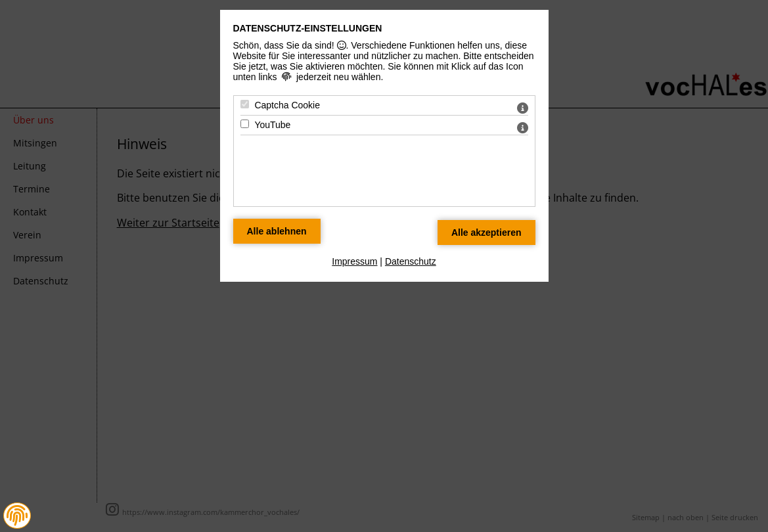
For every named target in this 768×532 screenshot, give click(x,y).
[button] (17, 516)
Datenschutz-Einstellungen (308, 28)
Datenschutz (411, 261)
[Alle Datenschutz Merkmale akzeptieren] (486, 233)
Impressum (354, 261)
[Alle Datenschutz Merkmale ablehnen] (277, 231)
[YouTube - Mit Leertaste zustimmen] (245, 124)
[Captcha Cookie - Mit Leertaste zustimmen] (245, 104)
